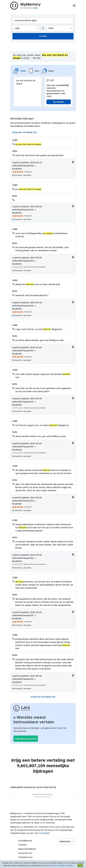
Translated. (44, 833)
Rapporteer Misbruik (27, 849)
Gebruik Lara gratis (26, 739)
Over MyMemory (25, 841)
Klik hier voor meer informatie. (62, 865)
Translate (22, 845)
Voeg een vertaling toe (24, 132)
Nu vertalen (59, 102)
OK (80, 865)
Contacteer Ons (25, 853)
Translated (25, 857)
